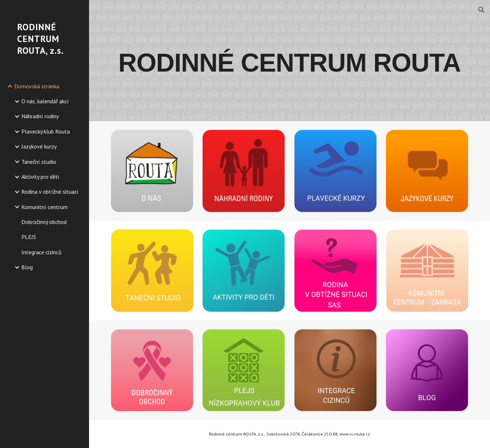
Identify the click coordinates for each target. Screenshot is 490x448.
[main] (290, 60)
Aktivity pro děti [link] (40, 177)
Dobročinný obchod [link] (44, 222)
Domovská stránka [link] (37, 86)
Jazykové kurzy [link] (39, 146)
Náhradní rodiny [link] (40, 116)
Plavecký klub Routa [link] (46, 131)
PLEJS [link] (29, 237)
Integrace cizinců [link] (41, 252)
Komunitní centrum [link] (45, 207)
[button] (481, 10)
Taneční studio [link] (39, 162)
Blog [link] (27, 267)
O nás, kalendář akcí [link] (45, 101)
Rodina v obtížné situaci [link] (50, 192)
